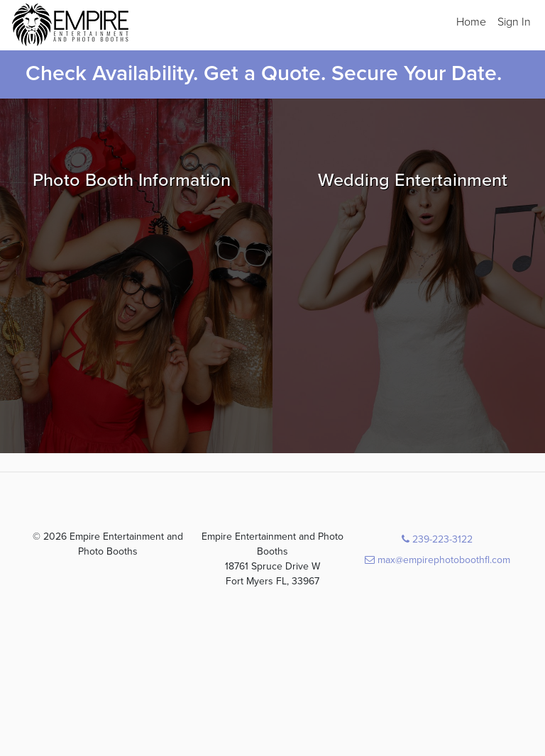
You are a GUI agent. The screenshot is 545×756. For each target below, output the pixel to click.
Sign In (514, 22)
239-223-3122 (437, 539)
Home (471, 22)
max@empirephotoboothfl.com (437, 560)
